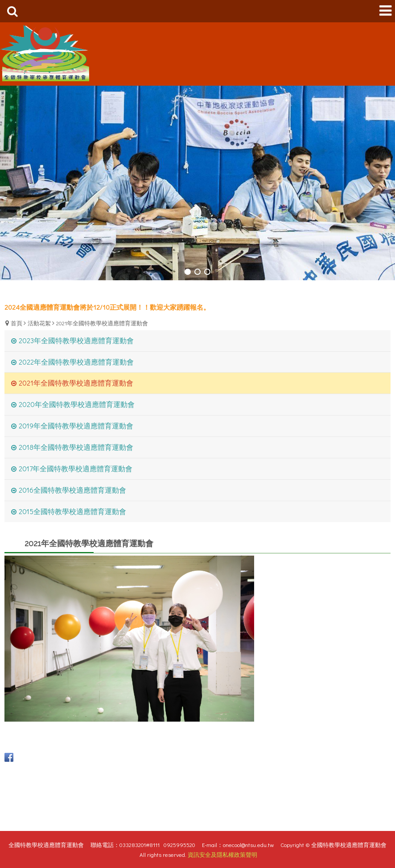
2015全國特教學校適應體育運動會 (72, 511)
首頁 (16, 323)
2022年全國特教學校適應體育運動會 (76, 362)
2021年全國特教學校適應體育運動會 (102, 323)
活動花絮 (39, 323)
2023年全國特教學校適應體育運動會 (76, 340)
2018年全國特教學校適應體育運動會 (76, 447)
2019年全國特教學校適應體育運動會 (76, 426)
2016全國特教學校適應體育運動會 (72, 490)
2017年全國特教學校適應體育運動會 (76, 468)
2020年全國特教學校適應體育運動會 (77, 404)
